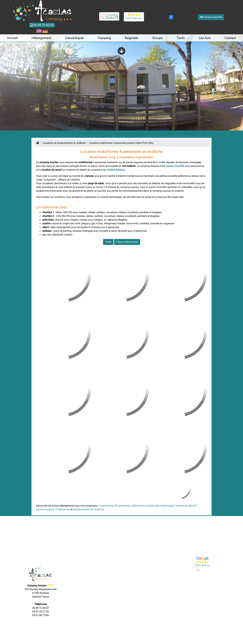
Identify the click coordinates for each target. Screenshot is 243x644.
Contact (230, 38)
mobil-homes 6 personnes (145, 506)
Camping (104, 38)
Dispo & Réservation (127, 242)
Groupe (157, 38)
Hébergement (41, 38)
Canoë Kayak (74, 38)
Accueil (12, 38)
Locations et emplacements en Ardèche (64, 143)
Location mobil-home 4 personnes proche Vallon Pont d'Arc (121, 143)
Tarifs (181, 38)
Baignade (131, 38)
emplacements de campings (89, 509)
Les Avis (205, 38)
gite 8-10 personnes (59, 509)
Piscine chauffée (211, 17)
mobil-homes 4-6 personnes (115, 506)
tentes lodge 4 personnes (174, 506)
